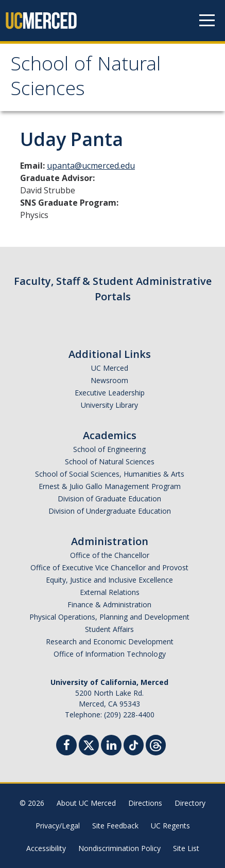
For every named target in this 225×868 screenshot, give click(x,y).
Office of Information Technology (110, 654)
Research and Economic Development (110, 641)
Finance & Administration (109, 604)
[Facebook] (66, 746)
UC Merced (110, 368)
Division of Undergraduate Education (110, 511)
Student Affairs (109, 629)
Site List (186, 848)
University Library (109, 405)
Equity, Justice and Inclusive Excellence (109, 580)
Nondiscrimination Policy (119, 848)
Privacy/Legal (58, 826)
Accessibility (46, 848)
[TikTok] (134, 744)
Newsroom (109, 380)
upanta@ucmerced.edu (91, 166)
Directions (145, 803)
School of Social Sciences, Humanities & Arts (110, 474)
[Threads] (156, 744)
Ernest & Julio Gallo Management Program (110, 486)
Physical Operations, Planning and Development (109, 617)
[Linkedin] (111, 746)
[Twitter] (89, 744)
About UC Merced (86, 803)
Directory (190, 803)
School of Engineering (109, 449)
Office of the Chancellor (110, 555)
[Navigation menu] (207, 21)
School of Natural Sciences (85, 79)
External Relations (110, 592)
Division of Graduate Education (109, 499)
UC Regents (170, 826)
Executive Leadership (110, 393)
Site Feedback (115, 826)
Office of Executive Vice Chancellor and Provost (109, 567)
